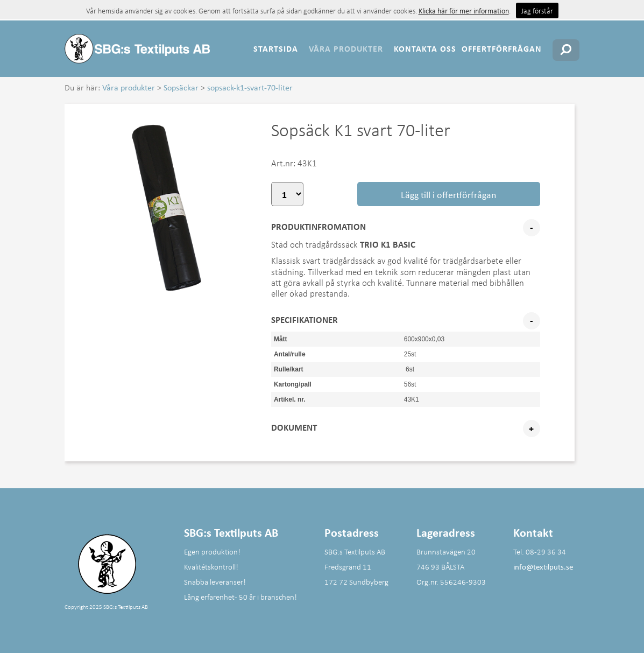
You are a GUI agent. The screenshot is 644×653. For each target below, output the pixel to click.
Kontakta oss (425, 48)
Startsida (276, 48)
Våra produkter (346, 48)
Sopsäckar (181, 87)
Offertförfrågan (502, 48)
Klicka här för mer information (464, 10)
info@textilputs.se (543, 566)
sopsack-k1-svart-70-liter (250, 87)
